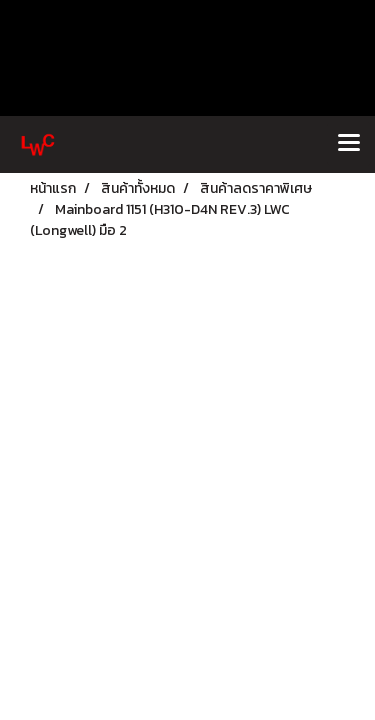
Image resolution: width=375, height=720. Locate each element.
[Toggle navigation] (349, 144)
